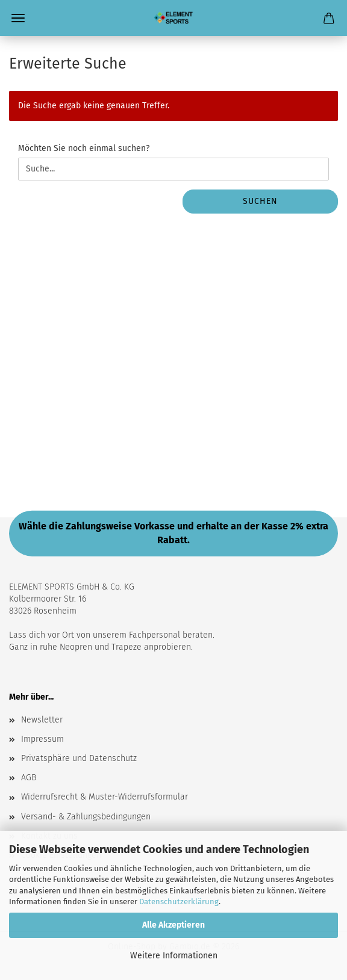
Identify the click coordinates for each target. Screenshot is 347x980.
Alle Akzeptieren (173, 925)
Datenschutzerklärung (179, 901)
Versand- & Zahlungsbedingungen (86, 817)
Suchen (260, 201)
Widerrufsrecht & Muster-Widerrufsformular (105, 797)
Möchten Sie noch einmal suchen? (84, 148)
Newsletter (42, 720)
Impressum (42, 739)
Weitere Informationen (174, 956)
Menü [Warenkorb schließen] (18, 18)
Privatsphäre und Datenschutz (79, 758)
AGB (29, 778)
